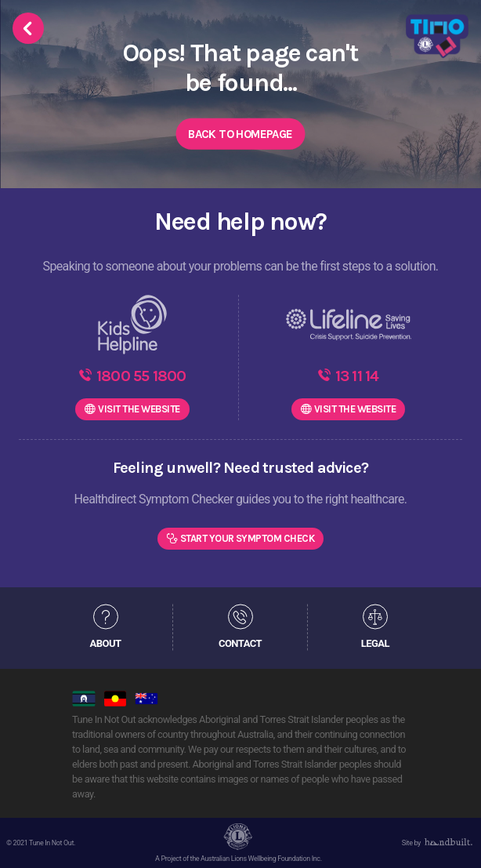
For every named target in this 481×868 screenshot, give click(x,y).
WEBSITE (139, 409)
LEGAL (375, 643)
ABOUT (106, 643)
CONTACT (240, 643)
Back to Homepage (240, 134)
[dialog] (452, 837)
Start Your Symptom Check (248, 538)
